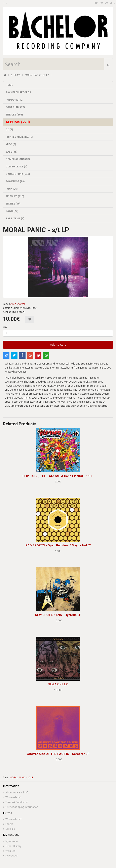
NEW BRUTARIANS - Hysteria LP (58, 615)
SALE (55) (11, 152)
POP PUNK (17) (14, 100)
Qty (5, 327)
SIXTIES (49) (13, 204)
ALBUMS (16, 75)
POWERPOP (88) (15, 181)
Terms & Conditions (17, 802)
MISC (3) (11, 144)
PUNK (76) (12, 189)
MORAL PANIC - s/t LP (37, 75)
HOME (9, 85)
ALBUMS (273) (18, 122)
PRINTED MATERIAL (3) (19, 137)
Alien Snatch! (18, 304)
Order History (13, 846)
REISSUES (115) (15, 196)
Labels (9, 824)
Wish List (10, 851)
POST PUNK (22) (15, 107)
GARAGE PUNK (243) (18, 174)
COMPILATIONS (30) (18, 159)
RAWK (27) (12, 211)
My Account (12, 841)
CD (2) (9, 130)
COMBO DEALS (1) (16, 167)
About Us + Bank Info (17, 793)
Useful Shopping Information (22, 807)
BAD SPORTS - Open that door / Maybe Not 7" (58, 545)
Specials (10, 829)
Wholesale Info (14, 797)
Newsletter (12, 856)
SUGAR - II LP (58, 684)
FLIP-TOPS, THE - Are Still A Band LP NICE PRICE (58, 476)
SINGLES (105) (14, 115)
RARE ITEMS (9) (15, 219)
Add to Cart (58, 344)
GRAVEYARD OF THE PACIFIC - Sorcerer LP (58, 754)
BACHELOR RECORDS (18, 92)
